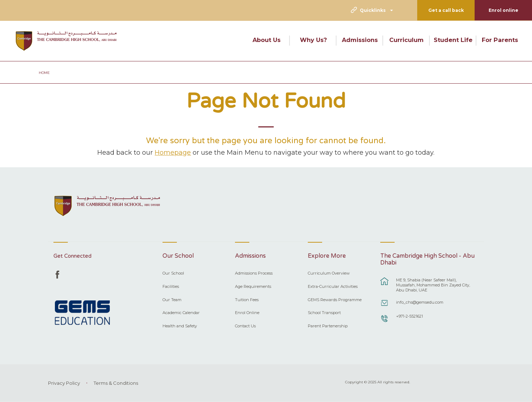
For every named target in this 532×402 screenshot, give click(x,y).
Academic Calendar (181, 313)
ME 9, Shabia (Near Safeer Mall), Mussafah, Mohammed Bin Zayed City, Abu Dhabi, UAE (433, 285)
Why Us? (313, 40)
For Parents (500, 40)
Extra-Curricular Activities (333, 286)
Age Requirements (253, 286)
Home (44, 73)
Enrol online (503, 10)
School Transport (324, 313)
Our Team (172, 300)
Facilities (171, 286)
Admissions (360, 40)
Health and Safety (180, 326)
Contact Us (245, 326)
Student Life (453, 40)
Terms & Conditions (116, 383)
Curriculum (406, 40)
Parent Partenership (328, 326)
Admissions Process (254, 273)
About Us (267, 40)
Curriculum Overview (329, 273)
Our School (173, 273)
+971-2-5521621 (409, 316)
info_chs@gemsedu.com (420, 302)
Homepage (173, 152)
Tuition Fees (247, 300)
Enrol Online (247, 313)
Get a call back (446, 10)
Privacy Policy (64, 383)
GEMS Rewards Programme (335, 300)
